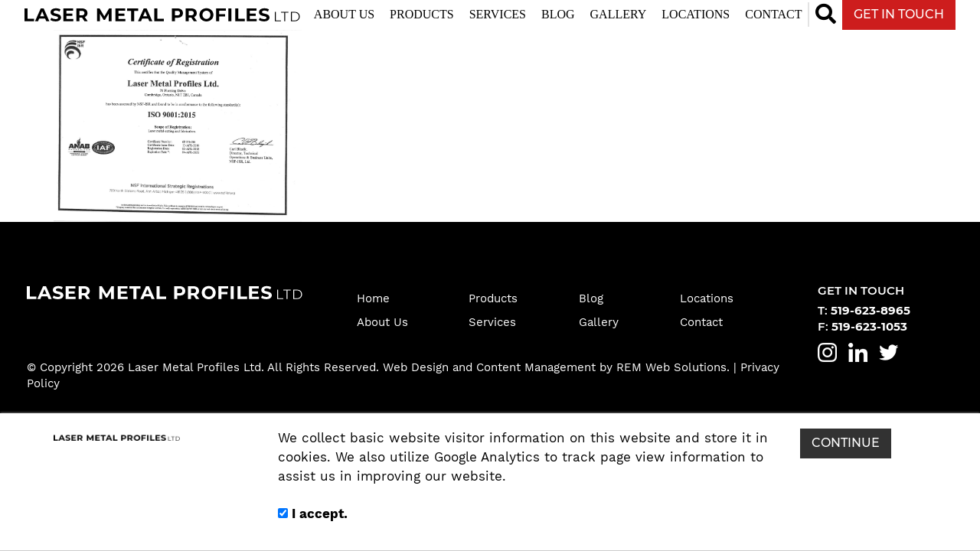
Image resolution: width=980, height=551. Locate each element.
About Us (344, 14)
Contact (773, 14)
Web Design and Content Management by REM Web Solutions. (558, 367)
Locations (696, 14)
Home (373, 298)
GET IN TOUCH (899, 14)
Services (498, 14)
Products (422, 14)
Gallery (619, 14)
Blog (558, 14)
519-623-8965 (871, 311)
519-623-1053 (869, 327)
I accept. (313, 514)
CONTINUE (846, 443)
